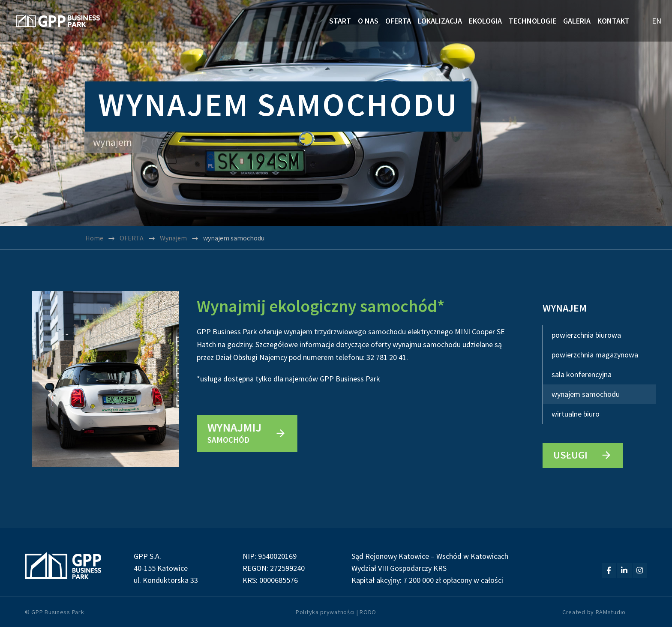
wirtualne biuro (576, 414)
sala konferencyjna (582, 374)
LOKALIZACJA (440, 21)
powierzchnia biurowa (586, 335)
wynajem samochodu (586, 394)
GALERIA (577, 21)
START (340, 21)
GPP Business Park (58, 612)
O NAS (368, 21)
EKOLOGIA (485, 21)
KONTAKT (613, 21)
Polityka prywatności (325, 612)
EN (657, 21)
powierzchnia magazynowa (595, 355)
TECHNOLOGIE (532, 21)
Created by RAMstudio (594, 612)
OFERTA (398, 21)
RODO (368, 612)
